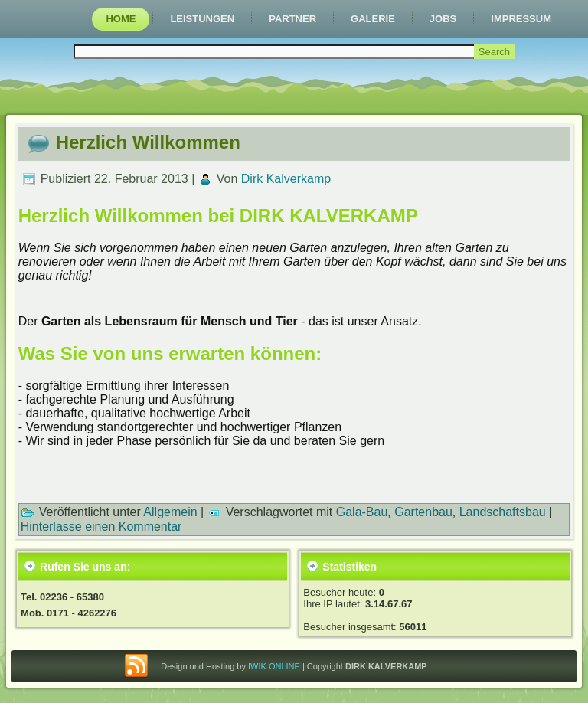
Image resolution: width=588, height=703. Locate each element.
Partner (292, 19)
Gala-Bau (362, 512)
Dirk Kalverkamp (286, 179)
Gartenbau (423, 512)
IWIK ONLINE (274, 666)
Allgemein (170, 512)
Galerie (373, 19)
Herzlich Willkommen (148, 142)
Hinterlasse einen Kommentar (101, 526)
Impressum (521, 19)
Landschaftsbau (503, 512)
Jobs (443, 19)
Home (121, 19)
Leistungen (202, 19)
